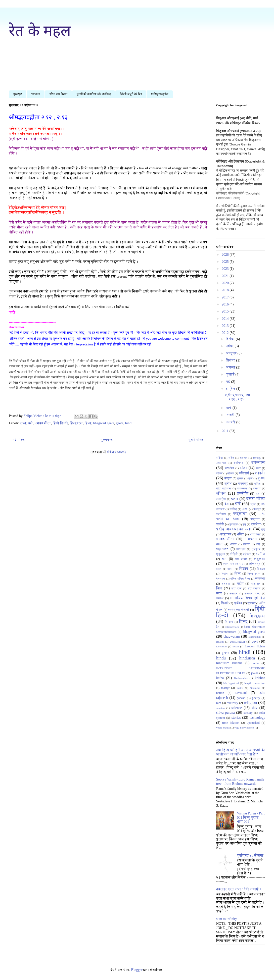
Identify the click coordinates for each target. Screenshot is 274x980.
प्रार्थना (256, 524)
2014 (226, 319)
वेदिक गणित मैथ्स (240, 579)
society (248, 713)
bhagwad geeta (104, 423)
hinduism (247, 658)
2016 (226, 304)
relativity (232, 703)
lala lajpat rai (231, 683)
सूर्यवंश (252, 603)
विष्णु (238, 574)
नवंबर (230, 346)
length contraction (255, 683)
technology (257, 718)
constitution (237, 642)
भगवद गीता (43, 423)
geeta (120, 423)
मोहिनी (234, 554)
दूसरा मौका (256, 499)
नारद (245, 509)
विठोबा (225, 574)
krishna (260, 678)
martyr (225, 688)
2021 (226, 276)
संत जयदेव (254, 588)
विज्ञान (244, 569)
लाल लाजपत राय (233, 564)
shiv (255, 708)
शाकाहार (256, 584)
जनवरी (231, 422)
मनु (258, 544)
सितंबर (231, 360)
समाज (220, 598)
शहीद (240, 584)
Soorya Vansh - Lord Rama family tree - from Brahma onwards (240, 782)
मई (228, 382)
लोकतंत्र (255, 564)
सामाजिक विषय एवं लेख (248, 598)
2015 (226, 311)
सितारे (225, 603)
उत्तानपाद (221, 463)
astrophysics (232, 627)
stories (236, 718)
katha (220, 678)
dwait (236, 646)
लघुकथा (260, 559)
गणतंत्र (243, 484)
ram (219, 703)
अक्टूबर (232, 353)
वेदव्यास (221, 579)
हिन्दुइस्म (76, 423)
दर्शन (235, 499)
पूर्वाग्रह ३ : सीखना (250, 856)
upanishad (253, 723)
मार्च (229, 408)
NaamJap (255, 688)
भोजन (233, 544)
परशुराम (255, 519)
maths (240, 688)
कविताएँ (244, 473)
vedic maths (223, 728)
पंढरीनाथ (221, 514)
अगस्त (231, 367)
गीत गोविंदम (224, 488)
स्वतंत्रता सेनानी (239, 610)
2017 (226, 297)
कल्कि (231, 473)
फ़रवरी (231, 415)
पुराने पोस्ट (196, 440)
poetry (256, 698)
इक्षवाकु (257, 458)
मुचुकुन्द (221, 554)
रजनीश (261, 554)
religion (250, 703)
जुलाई (231, 374)
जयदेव (257, 488)
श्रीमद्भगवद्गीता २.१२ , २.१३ (38, 117)
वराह (219, 569)
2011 (226, 431)
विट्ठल (261, 569)
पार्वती (220, 524)
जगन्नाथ (242, 488)
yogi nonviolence (244, 728)
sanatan (220, 708)
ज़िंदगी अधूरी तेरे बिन (131, 94)
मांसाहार (241, 549)
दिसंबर (231, 339)
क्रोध (228, 484)
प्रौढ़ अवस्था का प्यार (234, 529)
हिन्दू (88, 423)
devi (255, 641)
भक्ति (241, 534)
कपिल (219, 473)
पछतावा (240, 514)
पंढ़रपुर (257, 509)
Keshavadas (241, 678)
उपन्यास (258, 462)
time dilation (231, 723)
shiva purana (225, 713)
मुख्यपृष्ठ (18, 94)
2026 (226, 255)
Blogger (137, 970)
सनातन (234, 593)
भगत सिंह (256, 534)
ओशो (243, 468)
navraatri (241, 693)
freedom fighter (255, 646)
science (237, 708)
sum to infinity (226, 919)
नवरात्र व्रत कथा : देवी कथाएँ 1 (239, 889)
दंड (258, 494)
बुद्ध (263, 529)
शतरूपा (226, 584)
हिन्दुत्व (229, 622)
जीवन (221, 493)
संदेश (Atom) (116, 452)
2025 (226, 262)
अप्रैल (231, 389)
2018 (226, 290)
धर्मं (31, 423)
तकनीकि (243, 494)
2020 (226, 283)
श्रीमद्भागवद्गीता (160, 94)
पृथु (244, 524)
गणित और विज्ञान (58, 94)
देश (227, 504)
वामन (231, 569)
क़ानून (228, 478)
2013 (226, 326)
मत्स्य (246, 544)
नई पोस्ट (19, 440)
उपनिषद (239, 463)
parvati (241, 698)
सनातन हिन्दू (252, 593)
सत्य (219, 593)
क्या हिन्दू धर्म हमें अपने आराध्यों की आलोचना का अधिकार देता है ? (241, 752)
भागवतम (36, 94)
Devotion (221, 646)
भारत (219, 544)
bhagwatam (232, 636)
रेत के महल (40, 31)
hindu (221, 658)
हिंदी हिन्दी (60, 423)
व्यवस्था (260, 579)
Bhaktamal (254, 637)
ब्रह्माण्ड (226, 534)
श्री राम (237, 588)
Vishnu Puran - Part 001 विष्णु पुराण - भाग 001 (251, 818)
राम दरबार (241, 559)
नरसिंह (233, 509)
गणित (257, 484)
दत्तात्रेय (221, 499)
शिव (219, 588)
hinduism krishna (229, 663)
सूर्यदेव (238, 603)
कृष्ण (23, 423)
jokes (255, 673)
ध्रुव (253, 504)
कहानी (260, 473)
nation (220, 693)
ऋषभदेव (229, 468)
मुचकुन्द (256, 549)
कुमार (240, 478)
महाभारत (222, 549)
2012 (226, 333)
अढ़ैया (220, 458)
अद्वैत (232, 458)
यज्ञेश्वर (247, 554)
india (256, 663)
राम (224, 559)
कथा (258, 468)
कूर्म (250, 478)
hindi (129, 423)
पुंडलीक (234, 524)
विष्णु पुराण (254, 574)
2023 (226, 269)
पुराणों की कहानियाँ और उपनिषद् (94, 94)
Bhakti (220, 642)
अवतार (243, 458)
